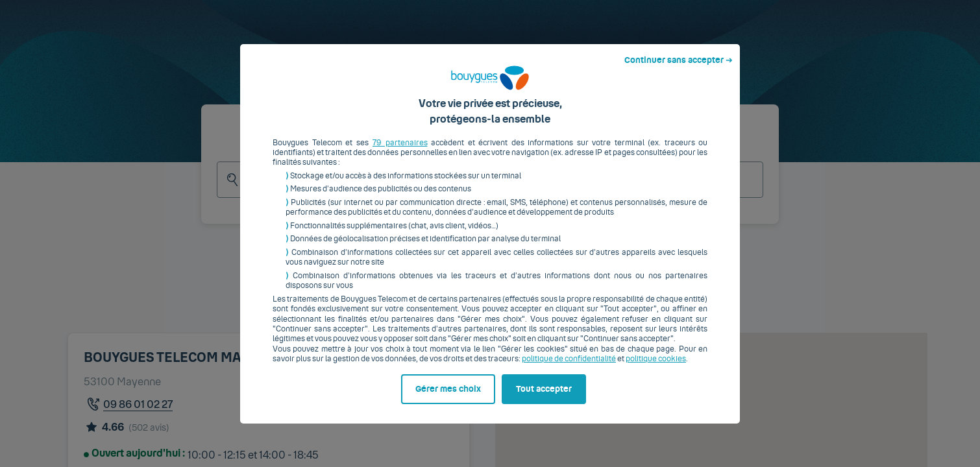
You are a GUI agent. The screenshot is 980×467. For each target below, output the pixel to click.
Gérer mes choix (448, 399)
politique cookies (656, 369)
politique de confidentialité (569, 369)
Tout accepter (544, 399)
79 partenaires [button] (400, 152)
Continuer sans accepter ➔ (679, 70)
